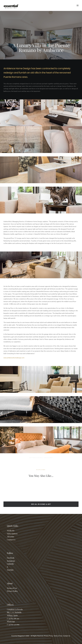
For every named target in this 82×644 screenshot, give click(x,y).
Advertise (11, 537)
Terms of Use (12, 588)
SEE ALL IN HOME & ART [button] (41, 504)
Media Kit (11, 531)
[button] (78, 5)
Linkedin (10, 564)
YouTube (10, 570)
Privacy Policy (12, 591)
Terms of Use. (58, 636)
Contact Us (11, 540)
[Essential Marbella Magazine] (11, 5)
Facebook (11, 558)
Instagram (11, 561)
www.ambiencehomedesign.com (14, 358)
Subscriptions (12, 534)
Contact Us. (67, 636)
